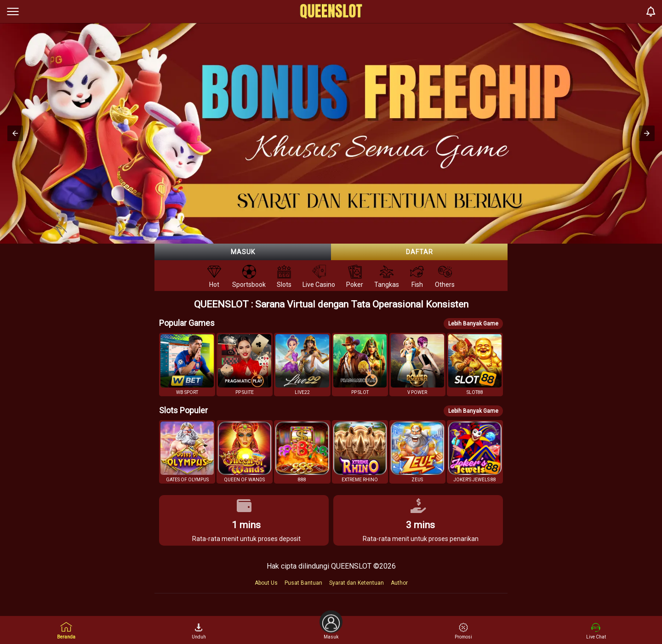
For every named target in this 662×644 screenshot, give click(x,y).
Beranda (66, 630)
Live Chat (596, 631)
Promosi (463, 631)
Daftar (419, 252)
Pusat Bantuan (303, 583)
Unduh (199, 631)
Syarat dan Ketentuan (357, 583)
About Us (266, 583)
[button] (15, 133)
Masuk (243, 252)
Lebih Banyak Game (473, 324)
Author (399, 583)
